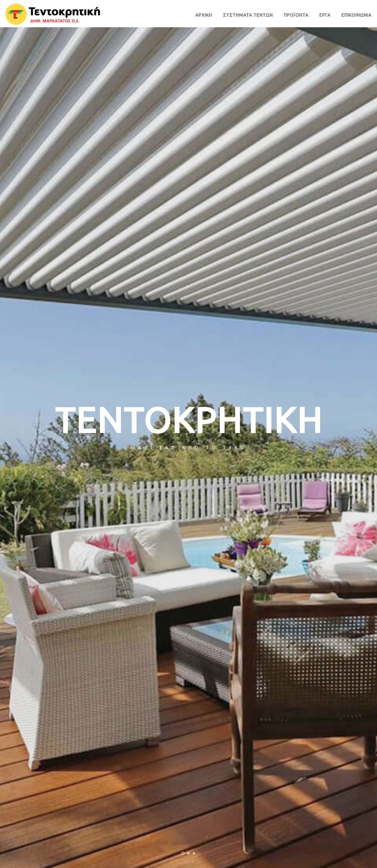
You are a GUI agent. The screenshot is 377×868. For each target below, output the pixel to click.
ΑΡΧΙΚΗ (204, 15)
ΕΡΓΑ (325, 15)
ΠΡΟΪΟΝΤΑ (296, 15)
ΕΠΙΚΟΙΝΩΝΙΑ (357, 15)
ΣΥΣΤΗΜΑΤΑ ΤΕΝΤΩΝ (248, 15)
